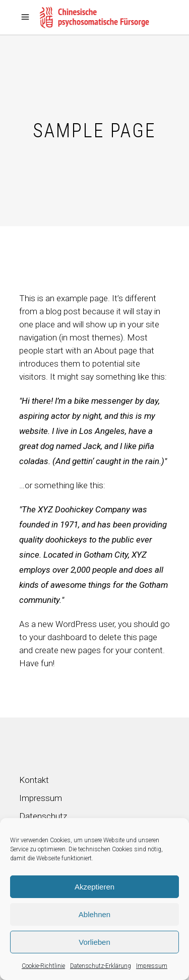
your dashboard (58, 637)
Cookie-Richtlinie (43, 966)
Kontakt (34, 780)
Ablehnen (94, 914)
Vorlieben (94, 942)
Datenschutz (43, 816)
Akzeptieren (94, 887)
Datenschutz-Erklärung (101, 966)
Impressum (152, 966)
